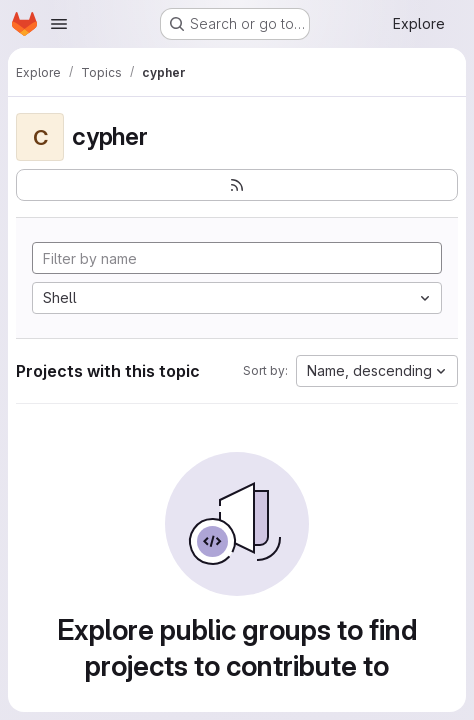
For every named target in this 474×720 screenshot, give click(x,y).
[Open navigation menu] (59, 24)
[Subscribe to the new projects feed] (237, 185)
